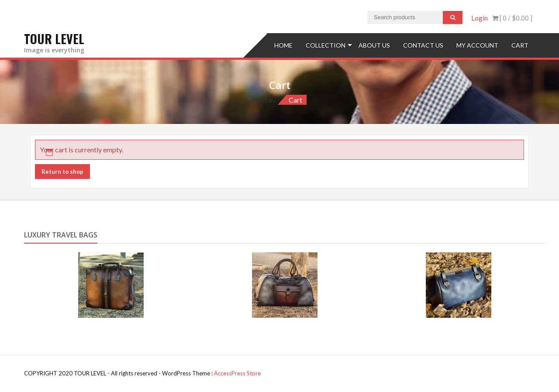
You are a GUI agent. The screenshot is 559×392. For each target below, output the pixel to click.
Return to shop (62, 172)
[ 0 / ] (512, 18)
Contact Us (423, 45)
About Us (374, 45)
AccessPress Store (237, 373)
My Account (477, 45)
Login (480, 18)
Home (283, 45)
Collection (326, 45)
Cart (520, 45)
